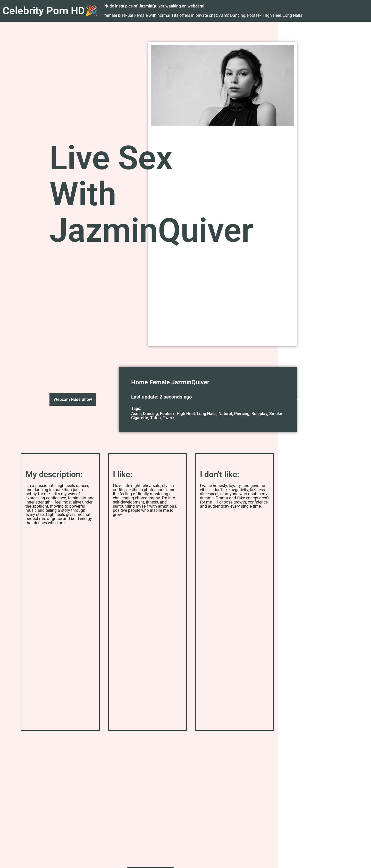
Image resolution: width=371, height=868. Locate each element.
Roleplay (259, 414)
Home (140, 382)
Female (160, 382)
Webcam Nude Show (73, 399)
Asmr (136, 414)
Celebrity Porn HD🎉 (50, 11)
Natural (225, 414)
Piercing (242, 414)
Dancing (150, 414)
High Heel (186, 414)
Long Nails (207, 414)
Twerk (169, 418)
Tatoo (155, 418)
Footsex (167, 414)
